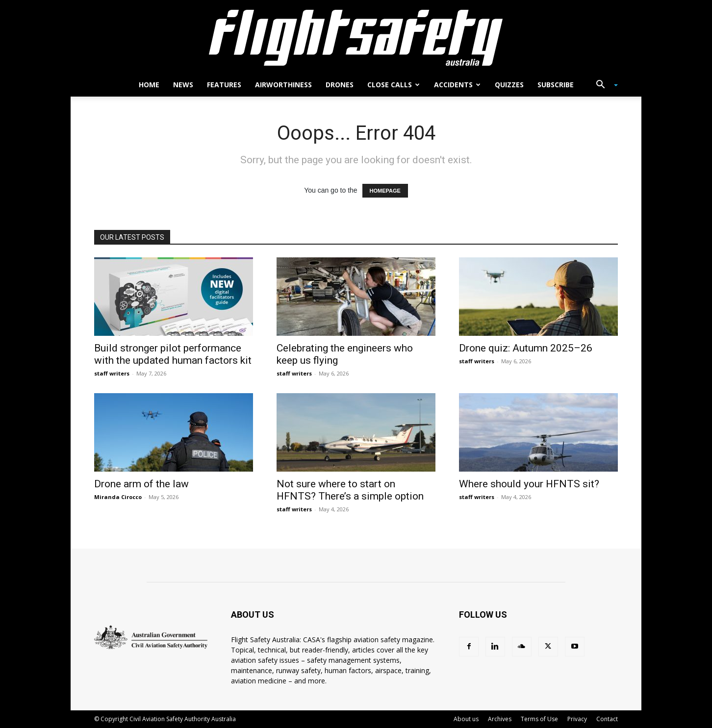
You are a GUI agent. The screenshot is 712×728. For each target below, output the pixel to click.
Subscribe (556, 85)
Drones (340, 85)
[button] (603, 86)
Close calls (394, 85)
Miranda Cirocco (118, 497)
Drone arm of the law (141, 484)
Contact (607, 719)
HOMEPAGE (385, 191)
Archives (500, 719)
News (183, 85)
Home (149, 85)
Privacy (577, 719)
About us (466, 719)
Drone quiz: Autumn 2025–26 (526, 348)
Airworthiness (283, 85)
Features (224, 85)
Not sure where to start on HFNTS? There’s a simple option (350, 490)
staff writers (112, 373)
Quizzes (509, 85)
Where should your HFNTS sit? (529, 484)
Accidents (457, 85)
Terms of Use (539, 719)
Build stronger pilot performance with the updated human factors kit (173, 354)
